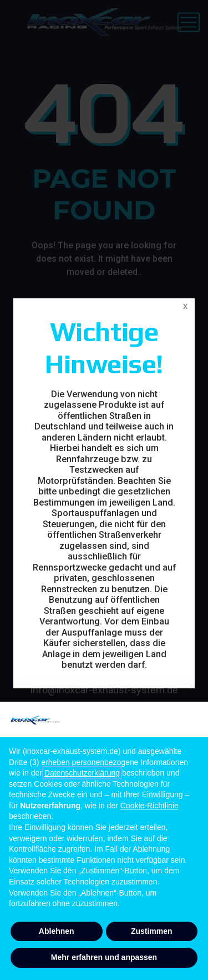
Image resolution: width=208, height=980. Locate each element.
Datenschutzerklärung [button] (82, 773)
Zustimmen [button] (152, 931)
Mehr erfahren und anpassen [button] (104, 957)
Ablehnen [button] (57, 931)
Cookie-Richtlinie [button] (149, 806)
